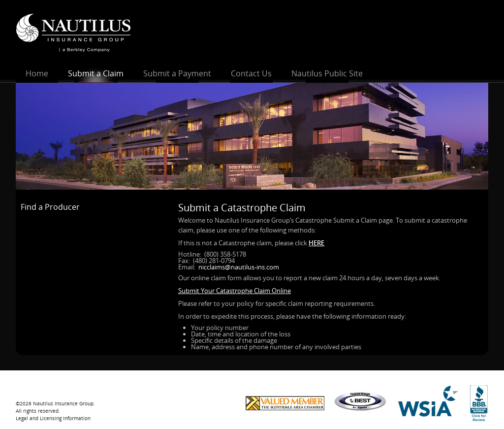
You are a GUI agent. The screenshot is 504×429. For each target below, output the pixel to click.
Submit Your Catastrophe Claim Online (235, 291)
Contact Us (251, 73)
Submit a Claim (96, 73)
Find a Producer (50, 207)
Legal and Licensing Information (53, 418)
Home (37, 73)
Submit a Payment (177, 73)
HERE (316, 243)
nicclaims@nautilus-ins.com (239, 267)
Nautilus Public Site (327, 73)
